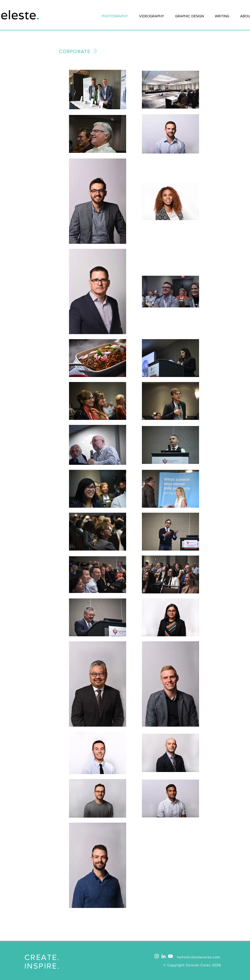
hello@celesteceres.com (199, 957)
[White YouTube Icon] (170, 956)
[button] (222, 16)
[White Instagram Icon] (157, 956)
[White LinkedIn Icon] (164, 956)
